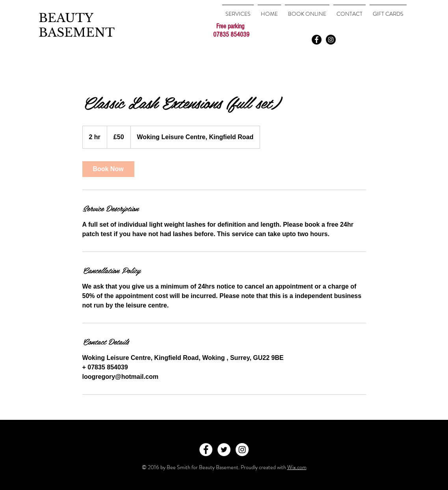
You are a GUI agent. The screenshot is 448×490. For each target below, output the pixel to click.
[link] (108, 169)
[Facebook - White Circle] (206, 450)
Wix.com (297, 467)
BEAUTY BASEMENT (77, 25)
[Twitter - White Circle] (224, 450)
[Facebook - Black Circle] (317, 40)
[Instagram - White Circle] (242, 450)
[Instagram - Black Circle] (331, 40)
